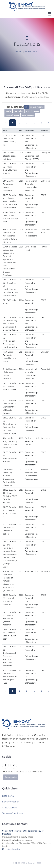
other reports (28, 115)
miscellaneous (33, 111)
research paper (12, 115)
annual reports (37, 107)
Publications (32, 52)
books (8, 111)
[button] (46, 123)
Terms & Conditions (13, 814)
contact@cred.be (13, 851)
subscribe (11, 778)
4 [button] (33, 123)
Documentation (11, 803)
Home (19, 52)
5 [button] (40, 123)
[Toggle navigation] (50, 14)
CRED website (10, 809)
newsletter (19, 111)
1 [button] (14, 123)
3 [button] (27, 123)
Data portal (8, 797)
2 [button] (20, 123)
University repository (37, 97)
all (26, 107)
